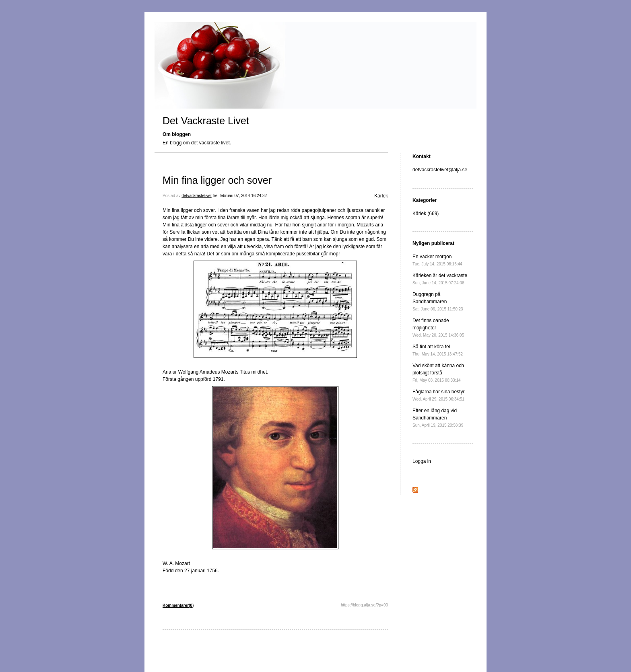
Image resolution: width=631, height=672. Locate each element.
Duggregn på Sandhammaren (438, 301)
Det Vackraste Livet (206, 121)
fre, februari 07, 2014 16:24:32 (240, 196)
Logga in (422, 461)
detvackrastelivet (196, 196)
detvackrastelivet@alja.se (440, 170)
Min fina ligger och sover (217, 180)
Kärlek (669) (426, 214)
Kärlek (381, 196)
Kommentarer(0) (178, 605)
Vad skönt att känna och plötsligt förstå (438, 373)
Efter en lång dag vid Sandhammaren (438, 418)
